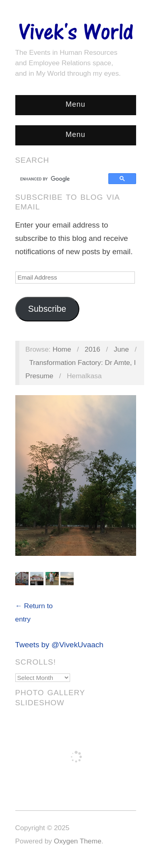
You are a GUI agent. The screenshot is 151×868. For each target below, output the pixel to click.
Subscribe (47, 309)
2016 (92, 349)
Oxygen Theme (78, 841)
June (122, 349)
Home (62, 349)
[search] (63, 179)
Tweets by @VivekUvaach (59, 645)
